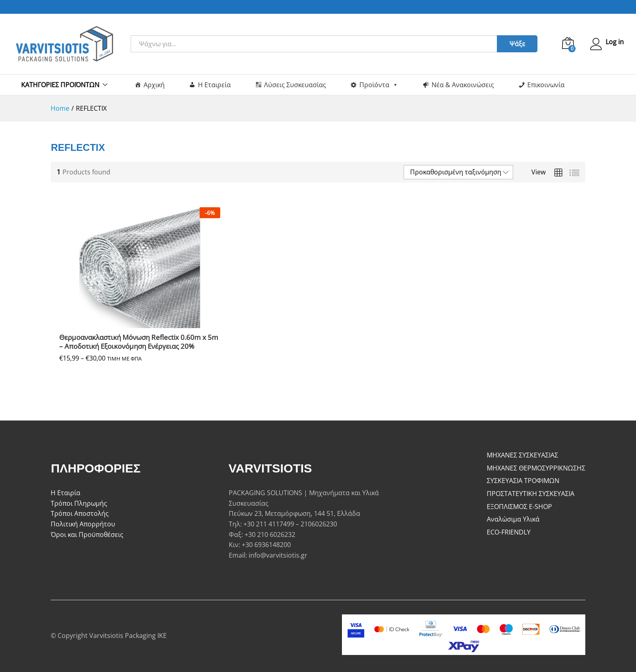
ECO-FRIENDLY (509, 532)
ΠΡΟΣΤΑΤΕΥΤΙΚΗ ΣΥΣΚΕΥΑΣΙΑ (531, 494)
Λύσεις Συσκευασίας (295, 85)
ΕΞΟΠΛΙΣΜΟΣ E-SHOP (519, 507)
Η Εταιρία (66, 493)
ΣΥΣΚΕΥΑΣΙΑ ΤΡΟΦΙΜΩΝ (523, 481)
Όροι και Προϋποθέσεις (87, 535)
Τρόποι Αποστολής (80, 513)
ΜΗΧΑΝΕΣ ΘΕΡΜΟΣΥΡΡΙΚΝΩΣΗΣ (536, 468)
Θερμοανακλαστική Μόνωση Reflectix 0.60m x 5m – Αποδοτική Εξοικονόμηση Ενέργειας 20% (139, 342)
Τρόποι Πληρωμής (79, 503)
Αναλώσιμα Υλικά (513, 519)
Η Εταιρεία (214, 85)
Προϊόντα (379, 85)
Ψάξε (516, 44)
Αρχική (154, 85)
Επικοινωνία (546, 85)
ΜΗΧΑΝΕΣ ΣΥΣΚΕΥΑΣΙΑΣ (522, 455)
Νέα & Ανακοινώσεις (463, 85)
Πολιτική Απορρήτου (83, 524)
